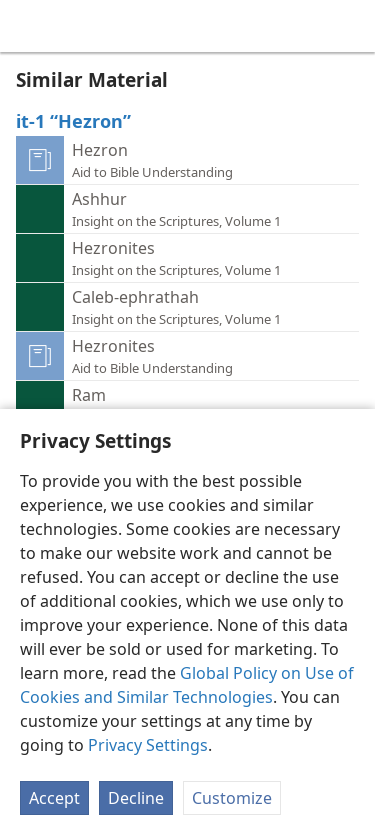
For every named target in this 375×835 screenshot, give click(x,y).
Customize (232, 798)
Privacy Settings (148, 745)
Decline (136, 798)
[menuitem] (30, 26)
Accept (54, 798)
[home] (30, 26)
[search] (350, 26)
